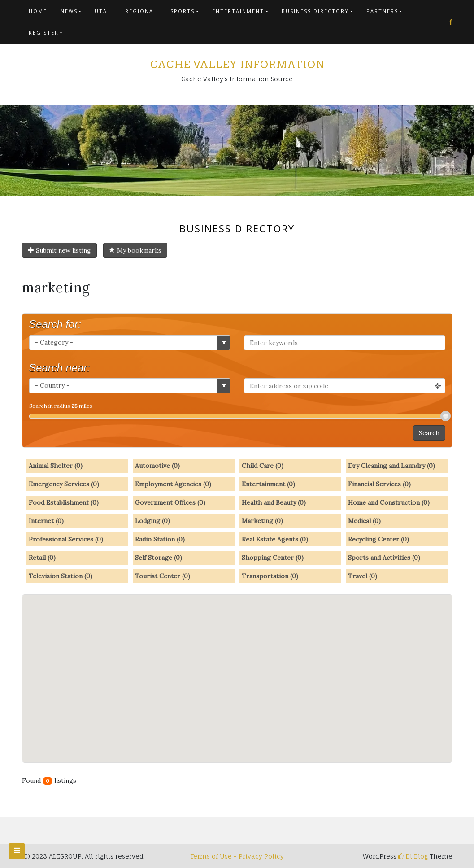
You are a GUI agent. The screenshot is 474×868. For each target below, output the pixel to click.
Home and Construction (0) (389, 502)
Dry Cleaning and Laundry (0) (391, 466)
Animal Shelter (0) (56, 466)
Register (44, 33)
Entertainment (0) (268, 484)
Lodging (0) (152, 521)
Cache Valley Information (237, 65)
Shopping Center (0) (273, 558)
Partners (382, 11)
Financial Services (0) (379, 484)
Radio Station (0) (160, 539)
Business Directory (315, 11)
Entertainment (238, 11)
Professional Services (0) (66, 539)
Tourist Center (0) (163, 576)
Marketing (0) (262, 521)
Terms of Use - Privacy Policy (237, 856)
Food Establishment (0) (64, 502)
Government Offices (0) (170, 502)
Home (38, 11)
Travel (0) (363, 576)
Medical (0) (364, 521)
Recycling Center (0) (378, 539)
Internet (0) (46, 521)
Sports (183, 11)
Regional (141, 11)
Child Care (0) (263, 466)
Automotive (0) (157, 466)
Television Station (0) (61, 576)
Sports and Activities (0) (384, 558)
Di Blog (413, 856)
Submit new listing (59, 250)
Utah (103, 11)
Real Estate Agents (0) (275, 539)
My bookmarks (135, 250)
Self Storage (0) (159, 558)
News (69, 11)
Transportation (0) (270, 576)
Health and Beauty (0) (274, 502)
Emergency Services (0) (64, 484)
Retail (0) (42, 558)
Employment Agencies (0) (173, 484)
